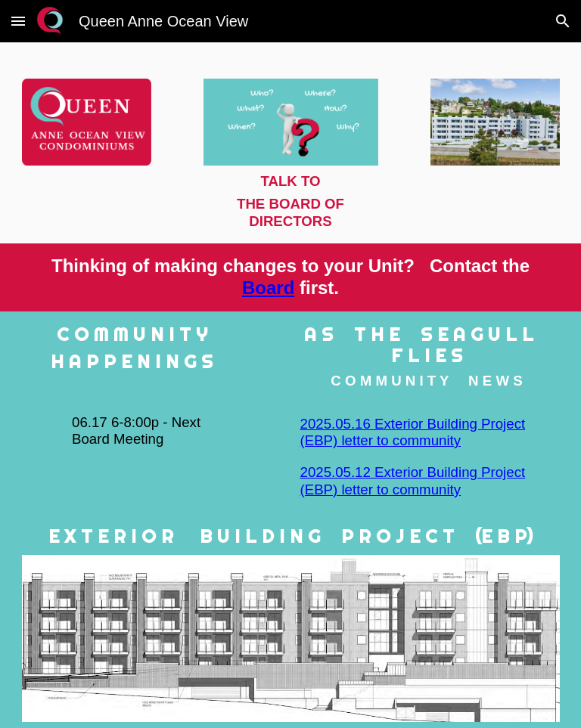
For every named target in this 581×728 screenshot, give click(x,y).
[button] (18, 21)
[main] (291, 201)
